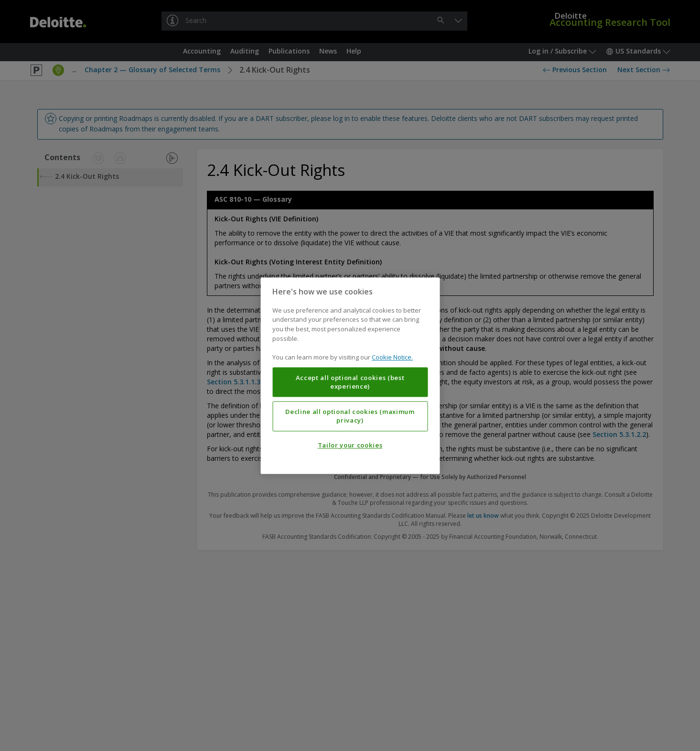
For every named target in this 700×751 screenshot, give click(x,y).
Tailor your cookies (350, 445)
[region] (350, 375)
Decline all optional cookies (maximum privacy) (350, 416)
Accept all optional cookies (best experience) (350, 382)
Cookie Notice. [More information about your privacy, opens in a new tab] (392, 357)
